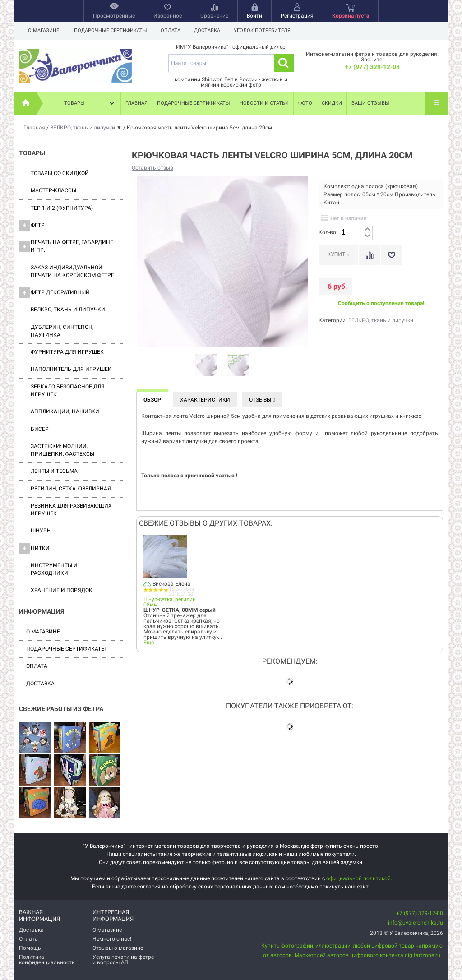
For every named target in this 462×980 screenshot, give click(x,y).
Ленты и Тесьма (54, 471)
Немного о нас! (112, 939)
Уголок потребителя (266, 30)
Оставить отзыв (152, 168)
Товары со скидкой (60, 173)
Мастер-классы (53, 190)
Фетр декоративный (54, 293)
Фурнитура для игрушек (67, 352)
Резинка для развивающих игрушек (71, 510)
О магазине (44, 30)
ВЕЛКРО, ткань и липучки (68, 310)
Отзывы (262, 400)
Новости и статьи (264, 103)
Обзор (152, 400)
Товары (90, 103)
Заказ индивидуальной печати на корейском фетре (72, 271)
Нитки (34, 548)
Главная (136, 103)
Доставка (210, 30)
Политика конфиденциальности (47, 960)
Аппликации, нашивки (65, 411)
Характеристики (205, 400)
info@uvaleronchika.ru (416, 923)
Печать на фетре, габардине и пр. (66, 246)
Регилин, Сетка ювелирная (71, 489)
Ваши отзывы (370, 103)
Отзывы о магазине (118, 948)
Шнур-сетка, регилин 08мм (170, 602)
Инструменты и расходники (54, 569)
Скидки (332, 103)
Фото (305, 103)
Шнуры (41, 531)
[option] (206, 365)
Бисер (40, 429)
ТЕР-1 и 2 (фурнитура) (62, 208)
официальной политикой (358, 878)
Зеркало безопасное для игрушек (68, 391)
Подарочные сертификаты (111, 30)
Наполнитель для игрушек (71, 369)
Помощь (30, 948)
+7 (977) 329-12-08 (372, 67)
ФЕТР (32, 225)
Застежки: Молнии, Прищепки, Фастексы (62, 450)
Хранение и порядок (62, 590)
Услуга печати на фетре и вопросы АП (123, 960)
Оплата (172, 30)
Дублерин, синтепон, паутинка (62, 331)
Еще (149, 643)
